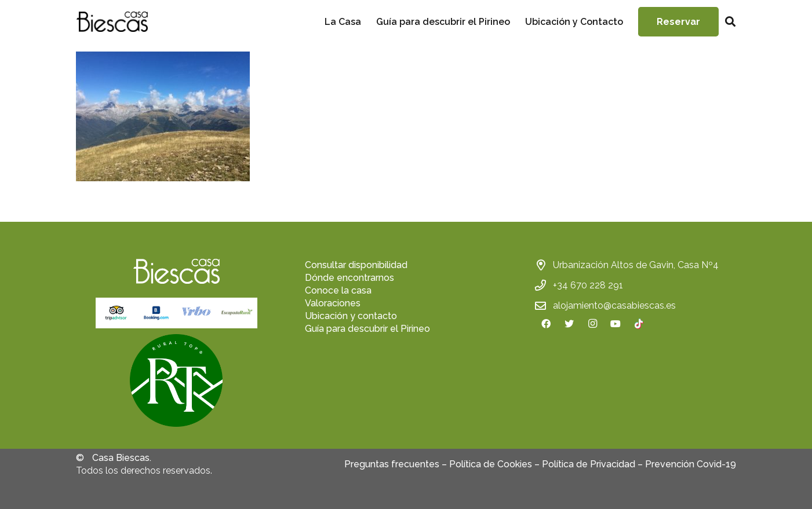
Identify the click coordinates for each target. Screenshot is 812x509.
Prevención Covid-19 (691, 464)
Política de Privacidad (589, 464)
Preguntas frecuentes (392, 464)
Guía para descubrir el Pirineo (367, 329)
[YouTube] (616, 324)
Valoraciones (333, 303)
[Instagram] (592, 324)
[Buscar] (730, 22)
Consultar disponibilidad (356, 265)
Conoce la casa (338, 290)
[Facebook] (546, 324)
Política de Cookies (491, 464)
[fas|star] (176, 382)
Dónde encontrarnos (349, 278)
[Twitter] (569, 324)
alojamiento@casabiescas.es (614, 305)
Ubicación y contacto (351, 316)
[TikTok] (639, 324)
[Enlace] (112, 22)
